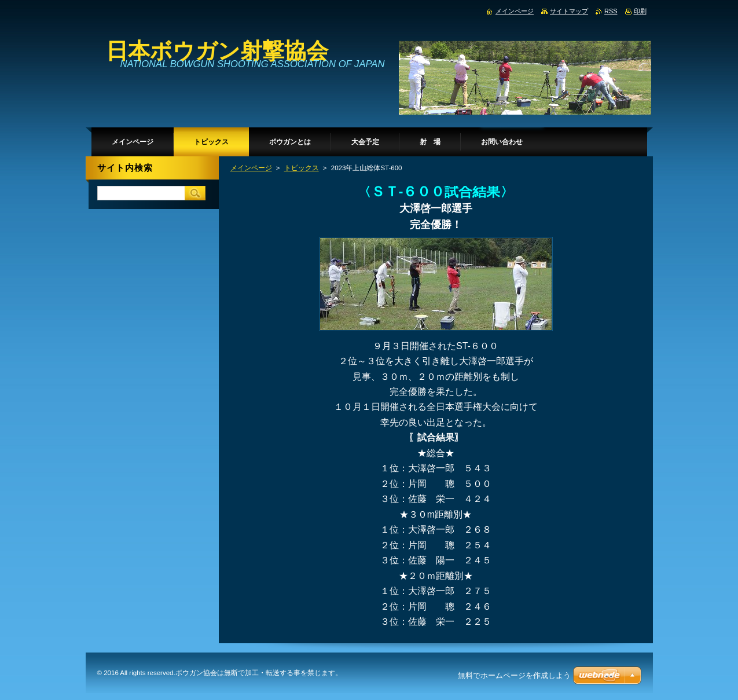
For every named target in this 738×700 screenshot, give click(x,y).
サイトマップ (569, 11)
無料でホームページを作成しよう (514, 675)
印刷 (640, 11)
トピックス (302, 168)
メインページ (251, 168)
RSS (611, 11)
